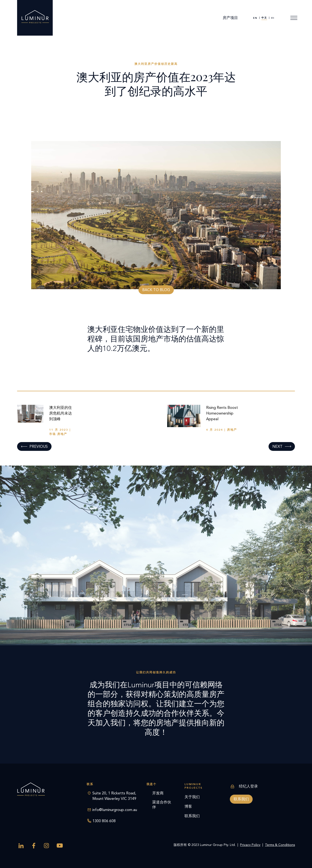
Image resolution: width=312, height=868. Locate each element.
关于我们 (192, 797)
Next (277, 446)
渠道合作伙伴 (162, 805)
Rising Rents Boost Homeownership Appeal (222, 413)
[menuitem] (255, 18)
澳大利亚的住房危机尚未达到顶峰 (61, 413)
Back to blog (156, 290)
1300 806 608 (104, 821)
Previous (39, 446)
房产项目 (230, 18)
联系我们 (192, 816)
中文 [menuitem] (264, 18)
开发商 (158, 793)
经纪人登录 (244, 786)
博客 (188, 806)
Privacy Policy (250, 845)
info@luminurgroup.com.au (115, 810)
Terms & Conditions (280, 845)
